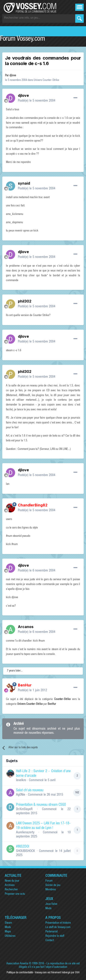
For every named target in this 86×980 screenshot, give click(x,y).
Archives (10, 885)
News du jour (12, 881)
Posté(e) (37, 101)
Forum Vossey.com (22, 39)
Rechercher (11, 890)
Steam (8, 923)
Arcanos (26, 627)
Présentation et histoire (58, 923)
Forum (49, 881)
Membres (51, 890)
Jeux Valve (51, 904)
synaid (24, 183)
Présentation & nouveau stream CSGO (41, 805)
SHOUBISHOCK (26, 851)
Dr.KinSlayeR (24, 809)
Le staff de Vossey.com (58, 927)
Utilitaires (10, 936)
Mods (48, 909)
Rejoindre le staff (55, 936)
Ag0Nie (21, 795)
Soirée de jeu (53, 885)
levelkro (21, 780)
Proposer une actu (15, 894)
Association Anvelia (17, 964)
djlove (13, 76)
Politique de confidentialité (20, 973)
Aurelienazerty (25, 833)
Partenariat (51, 932)
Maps (8, 932)
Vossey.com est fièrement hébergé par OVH (57, 973)
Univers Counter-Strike (46, 80)
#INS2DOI (23, 847)
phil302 (25, 301)
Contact (50, 941)
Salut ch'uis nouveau (30, 791)
